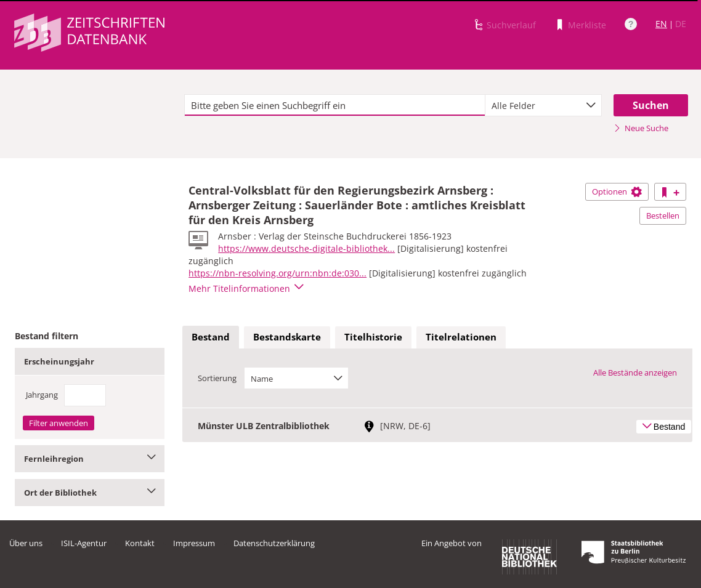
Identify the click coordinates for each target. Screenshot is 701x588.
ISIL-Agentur (84, 543)
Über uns (26, 543)
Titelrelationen (461, 337)
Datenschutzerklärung (274, 543)
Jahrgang (42, 395)
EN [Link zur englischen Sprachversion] (661, 24)
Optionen (617, 191)
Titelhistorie (373, 337)
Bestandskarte (287, 337)
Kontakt (140, 543)
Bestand (211, 337)
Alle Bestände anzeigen (635, 373)
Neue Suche (641, 128)
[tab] (211, 337)
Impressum (194, 543)
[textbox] (334, 105)
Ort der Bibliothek (90, 493)
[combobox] (544, 105)
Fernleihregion (90, 459)
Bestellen (663, 215)
